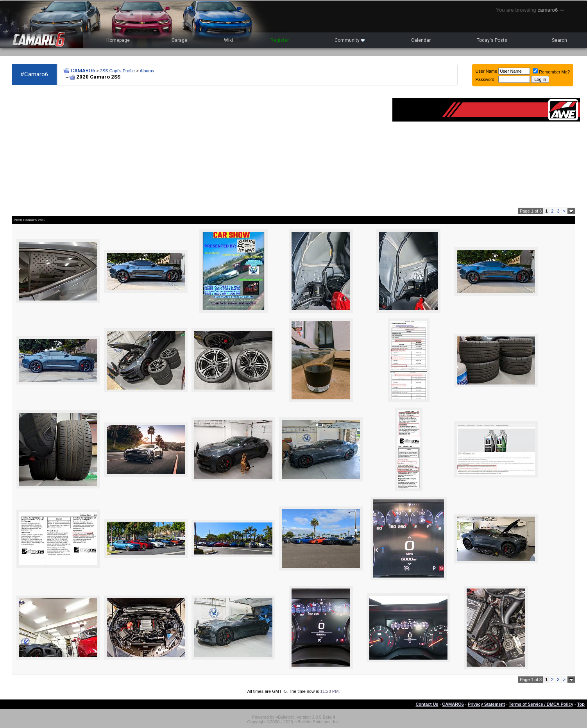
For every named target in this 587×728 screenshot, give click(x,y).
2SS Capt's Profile (117, 71)
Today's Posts (492, 40)
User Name (487, 71)
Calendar (421, 40)
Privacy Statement (486, 704)
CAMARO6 (83, 71)
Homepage (118, 40)
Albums (147, 71)
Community (350, 40)
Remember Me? (551, 72)
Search (559, 40)
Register (280, 40)
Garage (179, 40)
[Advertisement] (198, 147)
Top (581, 704)
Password (485, 79)
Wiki (228, 40)
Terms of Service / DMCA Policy (541, 704)
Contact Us (427, 704)
